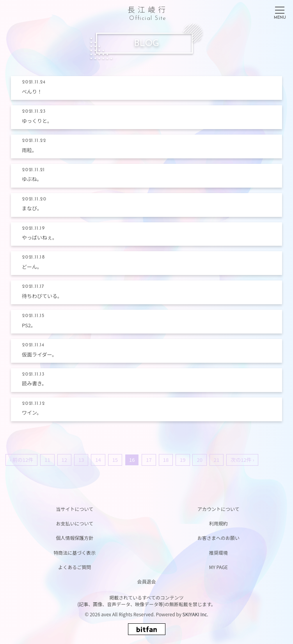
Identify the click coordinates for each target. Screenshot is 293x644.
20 (199, 460)
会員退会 (146, 581)
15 (115, 460)
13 (81, 460)
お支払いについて (75, 523)
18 (166, 460)
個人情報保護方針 (75, 538)
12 (64, 460)
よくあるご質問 (75, 567)
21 (217, 460)
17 (149, 460)
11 (47, 460)
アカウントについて (218, 509)
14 (98, 460)
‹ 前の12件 (21, 460)
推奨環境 (218, 553)
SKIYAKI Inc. (195, 614)
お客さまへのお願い (218, 538)
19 (183, 460)
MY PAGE (218, 567)
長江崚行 (148, 12)
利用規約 (218, 523)
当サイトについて (75, 509)
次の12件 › (242, 460)
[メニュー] (280, 11)
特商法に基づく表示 (75, 553)
